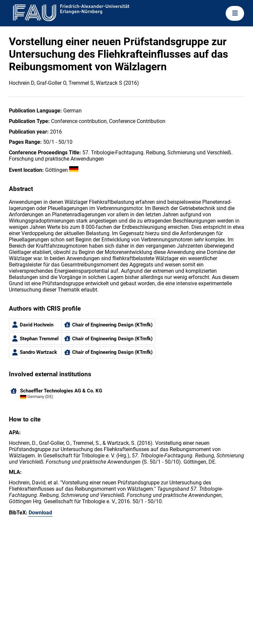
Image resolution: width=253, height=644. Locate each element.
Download (40, 513)
